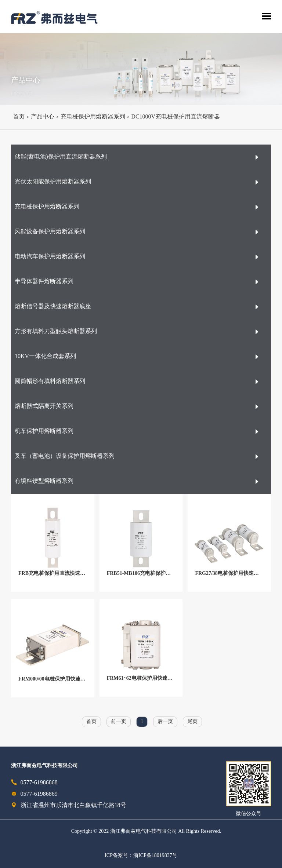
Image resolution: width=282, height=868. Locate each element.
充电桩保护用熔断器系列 (93, 117)
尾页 (192, 722)
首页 (19, 117)
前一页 (119, 722)
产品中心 (43, 117)
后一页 (165, 722)
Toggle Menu (267, 16)
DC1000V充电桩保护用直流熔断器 (176, 117)
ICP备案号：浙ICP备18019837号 (141, 856)
